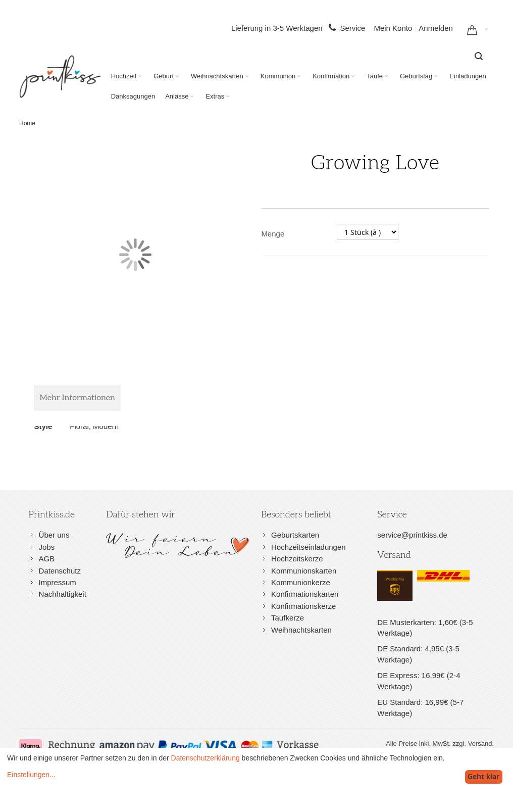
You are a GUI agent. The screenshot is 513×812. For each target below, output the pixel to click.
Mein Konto (393, 28)
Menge (273, 234)
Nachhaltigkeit (63, 594)
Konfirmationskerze (303, 606)
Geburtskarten (295, 535)
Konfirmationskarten (305, 594)
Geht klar (483, 776)
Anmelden (436, 28)
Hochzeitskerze (297, 559)
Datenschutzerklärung (206, 758)
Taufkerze (288, 618)
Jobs (47, 547)
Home (27, 123)
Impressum (58, 582)
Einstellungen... (31, 775)
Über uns (54, 535)
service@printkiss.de (412, 535)
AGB (47, 559)
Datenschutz (60, 571)
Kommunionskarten (304, 571)
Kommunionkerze (301, 582)
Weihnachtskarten (301, 630)
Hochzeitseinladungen (309, 547)
